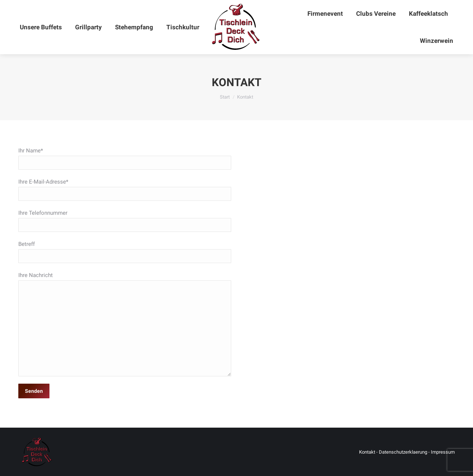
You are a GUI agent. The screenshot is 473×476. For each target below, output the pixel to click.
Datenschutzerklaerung (403, 452)
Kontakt (367, 452)
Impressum (443, 452)
